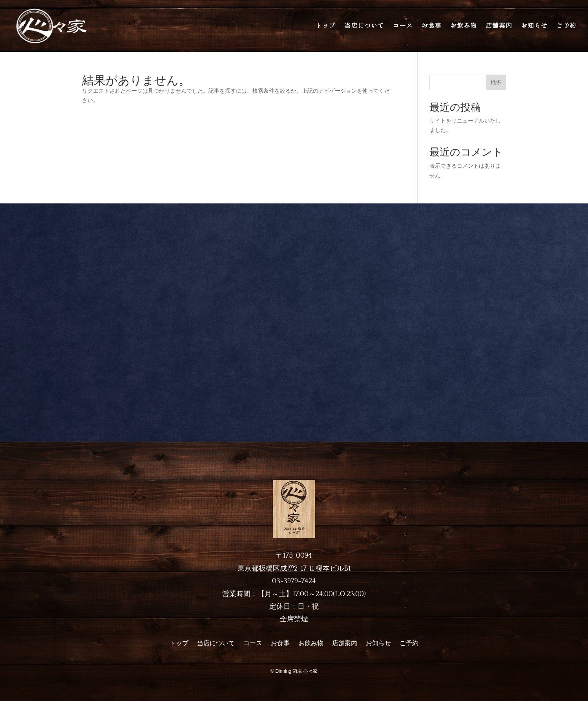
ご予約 (566, 26)
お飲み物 (464, 26)
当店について (364, 26)
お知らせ (534, 26)
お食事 (432, 26)
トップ (326, 26)
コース (403, 26)
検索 (496, 82)
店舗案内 (499, 26)
